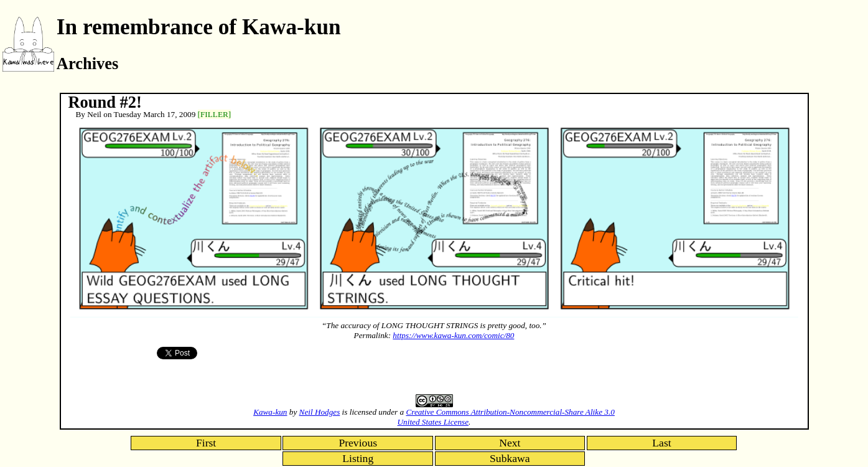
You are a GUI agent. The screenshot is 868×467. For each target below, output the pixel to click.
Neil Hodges (320, 412)
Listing (358, 458)
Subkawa (510, 458)
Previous (358, 443)
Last (661, 443)
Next (510, 443)
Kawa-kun (270, 412)
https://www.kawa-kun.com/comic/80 (453, 335)
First (206, 443)
